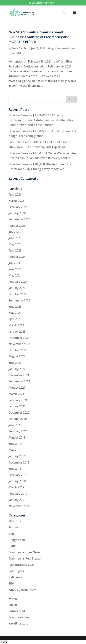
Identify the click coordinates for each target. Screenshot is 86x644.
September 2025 (19, 219)
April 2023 (15, 319)
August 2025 (17, 226)
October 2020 (18, 419)
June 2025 (15, 238)
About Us (15, 521)
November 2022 (19, 344)
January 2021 (17, 406)
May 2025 (15, 244)
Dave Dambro (20, 48)
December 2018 (19, 462)
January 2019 (17, 456)
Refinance (15, 577)
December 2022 (19, 338)
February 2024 (18, 282)
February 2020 (18, 431)
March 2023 (16, 325)
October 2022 (18, 350)
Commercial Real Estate (25, 558)
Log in (13, 605)
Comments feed (19, 617)
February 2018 (18, 475)
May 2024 (15, 275)
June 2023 (15, 307)
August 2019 (17, 437)
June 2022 (15, 363)
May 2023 (15, 313)
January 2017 (17, 500)
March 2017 (16, 487)
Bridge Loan (17, 540)
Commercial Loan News (24, 552)
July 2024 (14, 263)
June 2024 (15, 269)
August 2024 (17, 257)
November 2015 (19, 506)
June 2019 (15, 444)
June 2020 (15, 425)
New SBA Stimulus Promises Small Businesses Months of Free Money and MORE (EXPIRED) (39, 37)
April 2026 (15, 194)
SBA (19, 53)
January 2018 (17, 481)
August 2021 (17, 388)
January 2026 (17, 213)
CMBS (13, 546)
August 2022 (17, 356)
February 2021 (18, 400)
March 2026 (16, 201)
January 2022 (17, 369)
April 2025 (15, 250)
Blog (51, 48)
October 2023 (18, 294)
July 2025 (14, 232)
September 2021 (19, 381)
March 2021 (16, 394)
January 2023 (17, 332)
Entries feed (17, 611)
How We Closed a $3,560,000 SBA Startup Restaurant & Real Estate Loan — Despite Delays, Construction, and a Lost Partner (42, 120)
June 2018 (15, 469)
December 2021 (19, 375)
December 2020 (19, 413)
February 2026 (18, 207)
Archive (13, 527)
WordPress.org (18, 623)
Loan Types (16, 571)
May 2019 (15, 450)
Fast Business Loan (22, 565)
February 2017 (18, 494)
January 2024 (17, 288)
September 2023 (19, 300)
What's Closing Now (22, 590)
